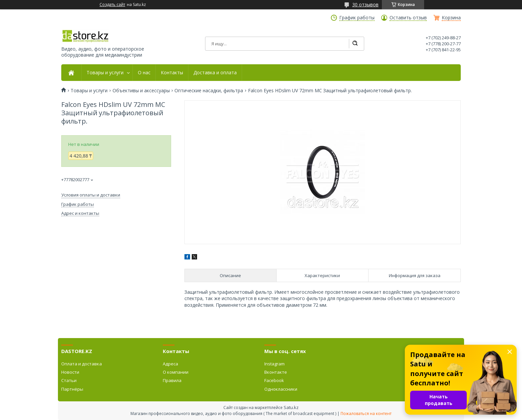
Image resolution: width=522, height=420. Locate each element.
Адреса (170, 364)
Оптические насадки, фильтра (209, 91)
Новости (70, 372)
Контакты (172, 73)
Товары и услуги (105, 73)
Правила (172, 380)
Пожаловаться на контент (366, 414)
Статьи (69, 380)
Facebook (274, 380)
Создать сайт (112, 5)
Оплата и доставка (82, 364)
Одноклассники (281, 389)
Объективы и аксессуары (141, 91)
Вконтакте (276, 372)
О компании (176, 372)
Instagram (274, 364)
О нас (144, 73)
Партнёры (72, 389)
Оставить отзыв (408, 18)
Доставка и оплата (215, 73)
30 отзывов (365, 4)
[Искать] (355, 44)
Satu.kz (291, 407)
